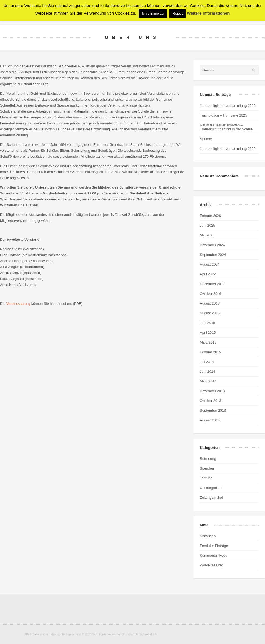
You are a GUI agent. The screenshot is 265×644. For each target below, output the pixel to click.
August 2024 (210, 264)
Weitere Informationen (208, 13)
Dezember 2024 (212, 245)
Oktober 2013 (211, 401)
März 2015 (208, 342)
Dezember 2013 (212, 391)
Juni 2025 (207, 225)
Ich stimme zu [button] (153, 13)
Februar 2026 (210, 216)
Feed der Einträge (214, 546)
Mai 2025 (207, 235)
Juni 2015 (207, 323)
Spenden (207, 468)
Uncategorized (211, 488)
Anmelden (208, 536)
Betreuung (208, 459)
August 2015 (210, 313)
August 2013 (210, 420)
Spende (206, 139)
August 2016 (210, 303)
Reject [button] (178, 13)
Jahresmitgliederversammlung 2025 (228, 149)
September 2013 (213, 410)
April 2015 (208, 333)
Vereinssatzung (18, 304)
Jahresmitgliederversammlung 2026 (228, 106)
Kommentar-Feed (213, 555)
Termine (206, 478)
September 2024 (213, 255)
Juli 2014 (207, 362)
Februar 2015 (210, 352)
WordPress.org (211, 565)
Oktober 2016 (211, 294)
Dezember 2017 (212, 284)
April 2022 (208, 274)
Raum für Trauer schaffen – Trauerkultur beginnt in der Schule (226, 127)
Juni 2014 (207, 371)
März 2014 (208, 381)
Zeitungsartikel (211, 498)
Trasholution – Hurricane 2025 (223, 115)
